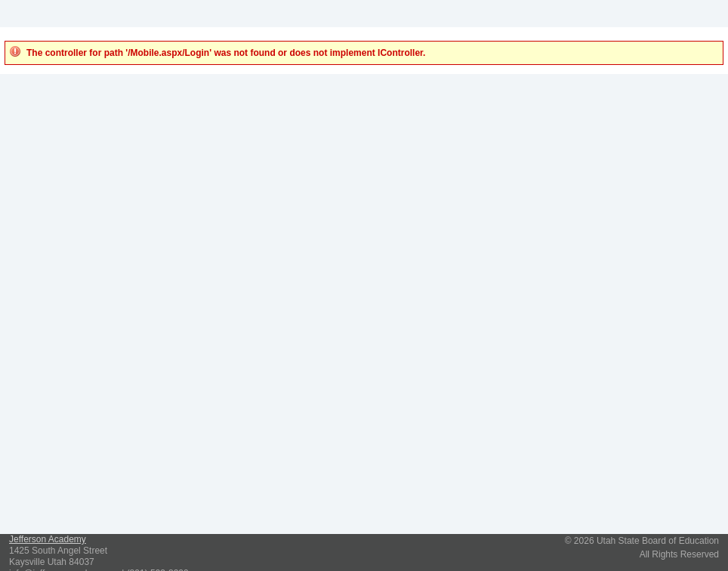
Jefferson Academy (48, 539)
